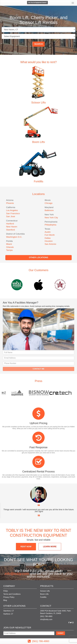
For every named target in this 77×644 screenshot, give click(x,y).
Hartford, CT (8, 614)
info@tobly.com (17, 574)
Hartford (10, 224)
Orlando (10, 247)
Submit (61, 633)
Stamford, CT (9, 611)
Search (38, 44)
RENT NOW (26, 547)
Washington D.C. (14, 237)
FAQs (6, 591)
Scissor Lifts (38, 102)
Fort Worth (50, 235)
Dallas (48, 238)
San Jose (11, 216)
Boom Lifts (38, 142)
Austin (48, 232)
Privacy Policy (9, 597)
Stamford (10, 230)
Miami (9, 244)
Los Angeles (12, 210)
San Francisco (13, 213)
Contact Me (38, 369)
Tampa (9, 250)
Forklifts (38, 181)
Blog (5, 600)
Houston (49, 241)
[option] (38, 285)
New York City (51, 218)
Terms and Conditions (12, 594)
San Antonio (50, 244)
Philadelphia (50, 225)
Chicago (49, 203)
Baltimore (49, 210)
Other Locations (39, 257)
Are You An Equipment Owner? (37, 3)
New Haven (12, 227)
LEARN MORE (50, 547)
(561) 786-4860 (46, 616)
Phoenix (10, 203)
